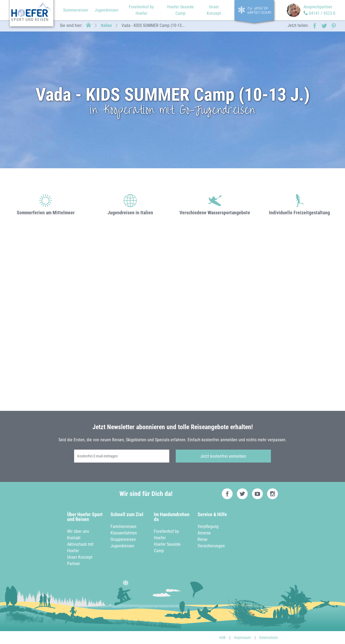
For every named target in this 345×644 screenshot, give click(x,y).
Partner (74, 564)
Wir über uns (78, 531)
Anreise (204, 533)
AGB (222, 638)
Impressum (242, 638)
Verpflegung (208, 526)
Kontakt (74, 538)
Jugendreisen (106, 10)
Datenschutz (269, 638)
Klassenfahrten (124, 533)
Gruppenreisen (123, 539)
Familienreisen (123, 526)
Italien (106, 25)
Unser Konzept (80, 557)
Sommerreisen (76, 10)
